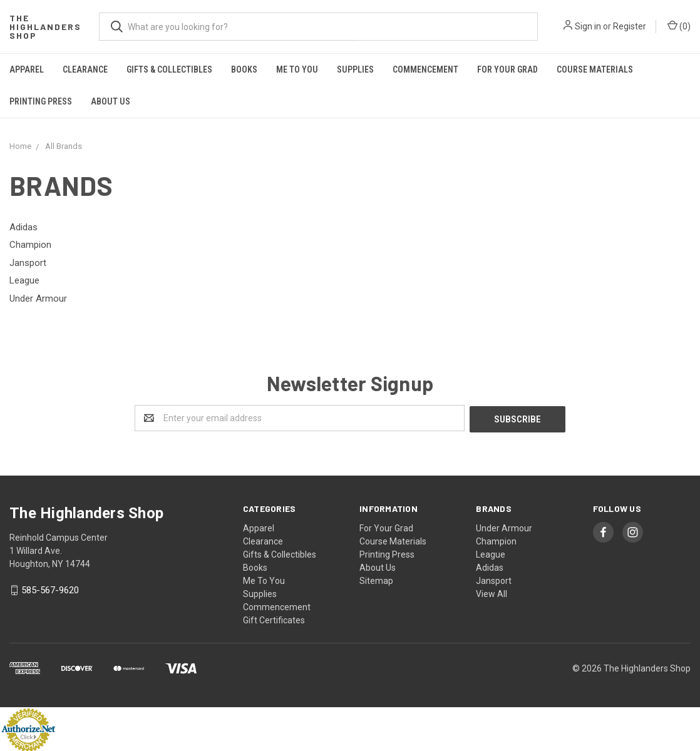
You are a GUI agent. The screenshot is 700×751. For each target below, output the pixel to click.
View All (492, 593)
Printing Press (41, 101)
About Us (111, 101)
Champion (496, 540)
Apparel (27, 69)
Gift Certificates (274, 619)
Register (630, 26)
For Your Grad (507, 69)
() (679, 26)
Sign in (588, 26)
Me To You (297, 69)
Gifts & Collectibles (169, 69)
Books (244, 69)
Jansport (494, 580)
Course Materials (595, 69)
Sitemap (376, 580)
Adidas (490, 566)
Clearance (85, 69)
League (491, 553)
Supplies (355, 69)
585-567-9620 (50, 589)
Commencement (425, 69)
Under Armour (504, 527)
